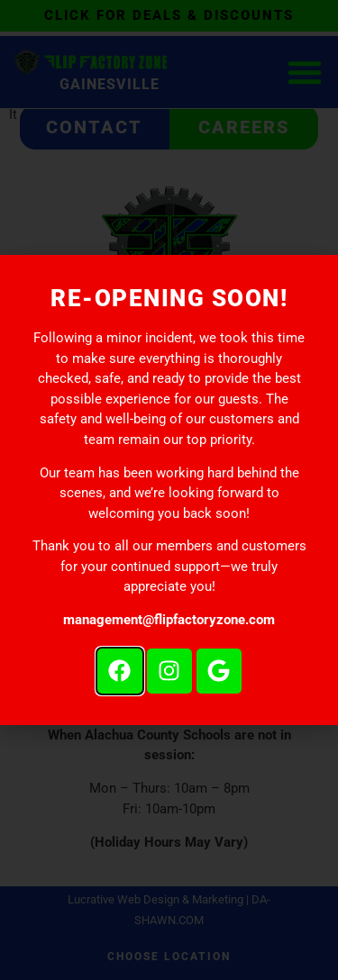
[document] (169, 490)
